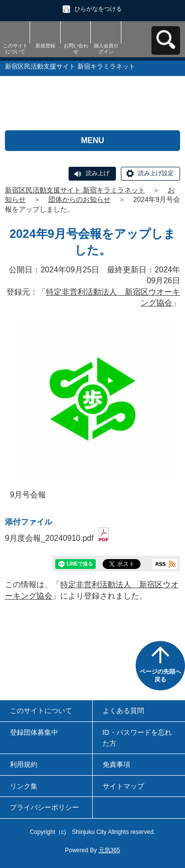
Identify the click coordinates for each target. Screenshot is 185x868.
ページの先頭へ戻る (160, 676)
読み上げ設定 (156, 173)
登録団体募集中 (34, 732)
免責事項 (116, 764)
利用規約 (24, 764)
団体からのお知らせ (79, 199)
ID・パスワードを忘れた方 (137, 738)
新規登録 (45, 46)
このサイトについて (15, 49)
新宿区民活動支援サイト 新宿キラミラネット (75, 190)
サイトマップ (123, 786)
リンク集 (24, 786)
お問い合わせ (76, 49)
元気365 (110, 850)
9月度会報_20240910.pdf (57, 538)
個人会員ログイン (106, 49)
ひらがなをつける (98, 9)
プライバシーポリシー (44, 807)
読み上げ (98, 173)
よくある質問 (123, 711)
